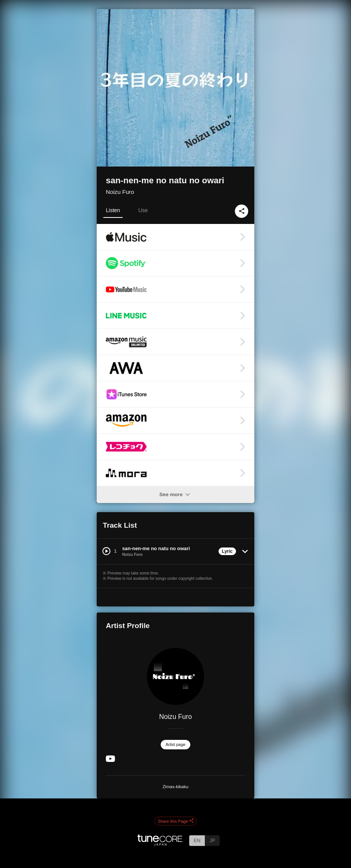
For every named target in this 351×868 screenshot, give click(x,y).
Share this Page (175, 821)
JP (212, 840)
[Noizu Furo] (175, 676)
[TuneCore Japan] (160, 843)
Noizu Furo (120, 192)
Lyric (227, 551)
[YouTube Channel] (110, 760)
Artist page (175, 744)
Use (143, 210)
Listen (113, 210)
